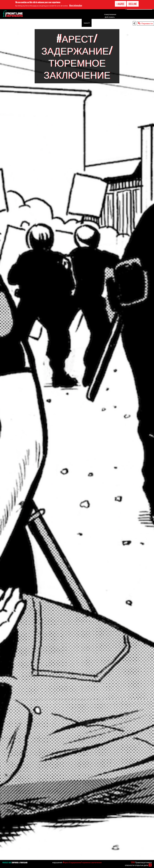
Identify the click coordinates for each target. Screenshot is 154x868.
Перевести (147, 23)
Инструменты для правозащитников (42, 23)
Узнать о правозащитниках (14, 23)
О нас (63, 23)
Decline (133, 4)
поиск (87, 23)
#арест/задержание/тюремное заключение (82, 862)
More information (76, 5)
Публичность (74, 23)
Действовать (110, 17)
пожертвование (110, 14)
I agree (121, 4)
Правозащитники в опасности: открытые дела (138, 864)
